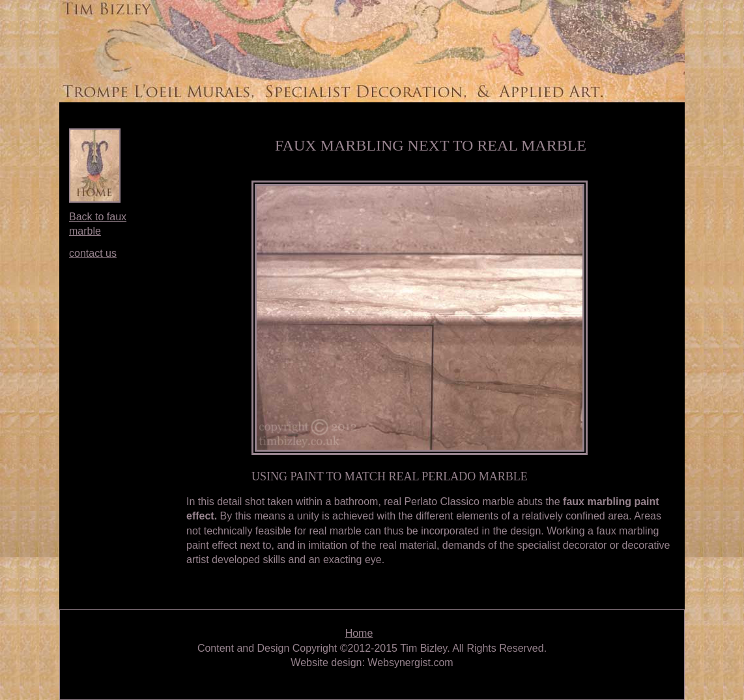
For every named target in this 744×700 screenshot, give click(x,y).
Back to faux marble (98, 224)
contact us (93, 253)
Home (359, 633)
